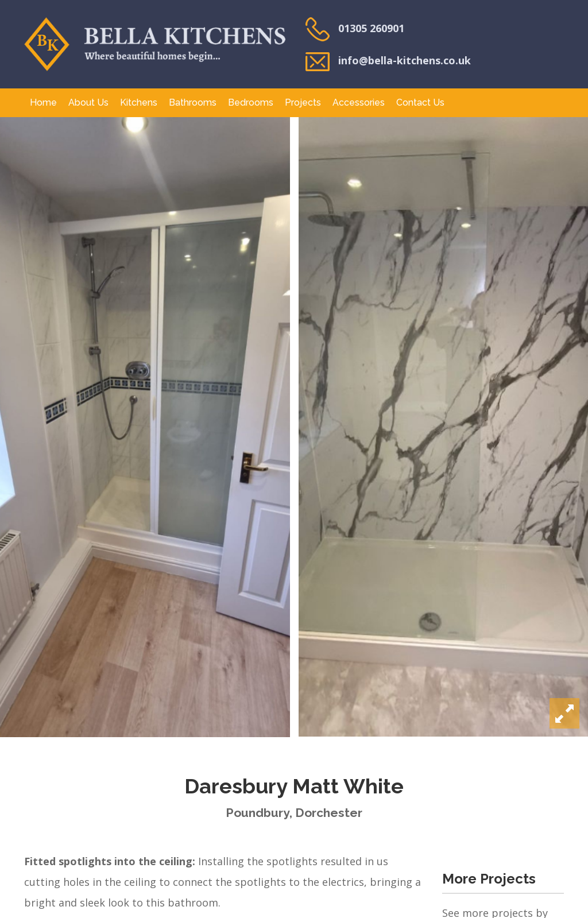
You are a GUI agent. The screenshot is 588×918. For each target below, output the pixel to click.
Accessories (359, 102)
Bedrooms (251, 102)
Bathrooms (193, 102)
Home (43, 102)
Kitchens (139, 102)
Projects (303, 102)
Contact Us (420, 102)
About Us (88, 102)
